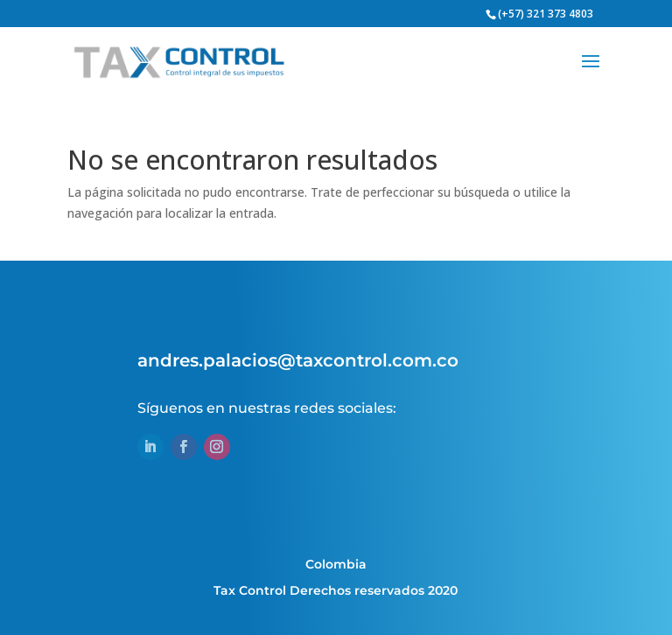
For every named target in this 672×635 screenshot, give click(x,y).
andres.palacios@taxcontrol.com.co (298, 360)
